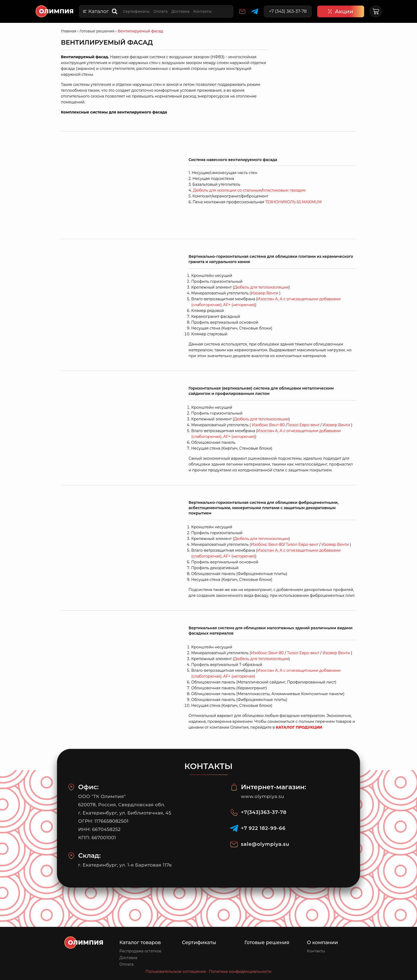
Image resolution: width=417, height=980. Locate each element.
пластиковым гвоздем (284, 190)
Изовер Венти (264, 293)
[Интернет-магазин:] (234, 787)
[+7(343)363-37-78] (234, 812)
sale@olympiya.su (265, 844)
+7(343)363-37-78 (264, 812)
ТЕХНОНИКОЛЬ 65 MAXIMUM (293, 202)
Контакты (202, 11)
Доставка (180, 11)
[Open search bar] (115, 11)
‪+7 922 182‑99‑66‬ (263, 828)
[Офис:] (71, 787)
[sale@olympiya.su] (234, 844)
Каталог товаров (140, 943)
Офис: (88, 787)
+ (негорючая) (239, 305)
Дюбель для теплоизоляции (261, 287)
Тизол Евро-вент (303, 425)
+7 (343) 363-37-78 (288, 11)
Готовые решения (267, 943)
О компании (322, 943)
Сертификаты (136, 11)
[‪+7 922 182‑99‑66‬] (234, 828)
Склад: (89, 856)
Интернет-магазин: (274, 787)
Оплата (160, 11)
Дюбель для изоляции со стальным (227, 190)
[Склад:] (71, 856)
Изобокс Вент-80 (268, 425)
